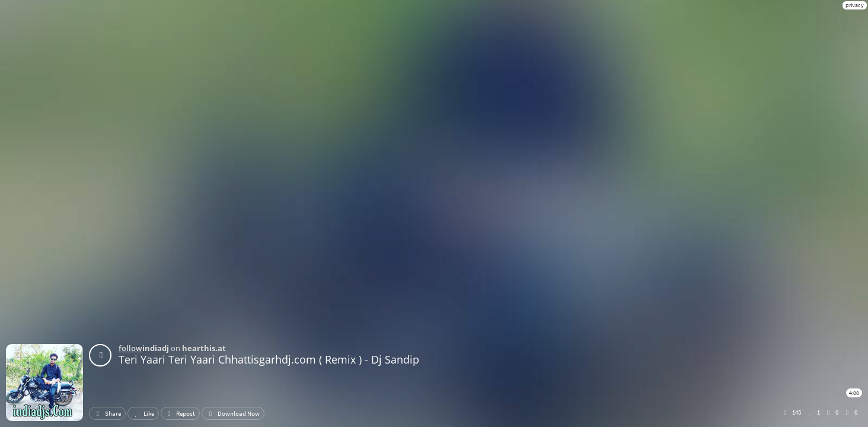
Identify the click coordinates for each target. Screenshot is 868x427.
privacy (855, 5)
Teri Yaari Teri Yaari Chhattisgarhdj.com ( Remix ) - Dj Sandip (269, 359)
